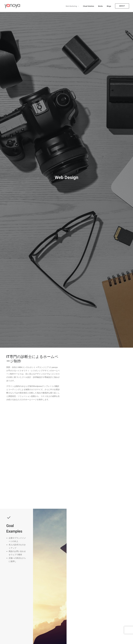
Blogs (109, 6)
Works (100, 6)
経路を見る (15, 480)
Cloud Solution (88, 6)
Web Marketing (72, 6)
